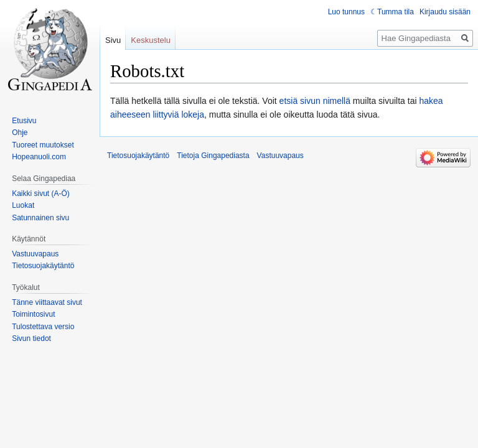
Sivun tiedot (31, 338)
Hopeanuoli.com (39, 157)
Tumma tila (396, 12)
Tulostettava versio (43, 327)
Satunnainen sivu (40, 218)
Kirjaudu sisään (445, 12)
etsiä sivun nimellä (315, 101)
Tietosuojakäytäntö (43, 266)
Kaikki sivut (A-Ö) (41, 194)
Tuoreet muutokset (43, 145)
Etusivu (24, 121)
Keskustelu (151, 40)
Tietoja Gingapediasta (213, 156)
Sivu (113, 40)
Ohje (20, 133)
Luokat (23, 205)
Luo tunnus (346, 12)
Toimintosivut (33, 314)
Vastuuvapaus (35, 254)
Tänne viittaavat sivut (47, 302)
